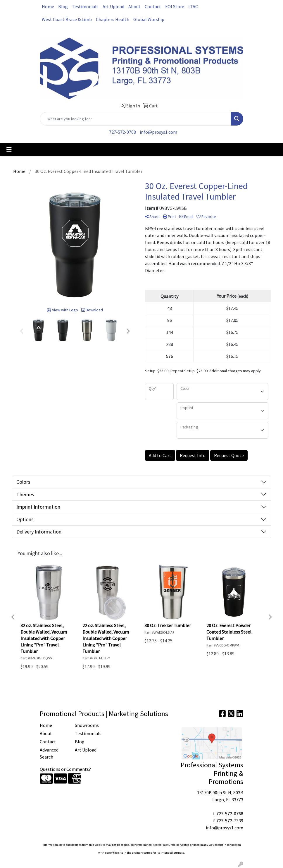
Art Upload (113, 6)
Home (48, 6)
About (134, 6)
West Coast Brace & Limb (67, 19)
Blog (63, 6)
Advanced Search (49, 753)
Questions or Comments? (65, 769)
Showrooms (87, 725)
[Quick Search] (135, 119)
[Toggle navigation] (9, 150)
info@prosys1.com (158, 132)
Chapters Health (113, 19)
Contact (153, 6)
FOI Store (175, 6)
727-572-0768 (122, 132)
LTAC (193, 6)
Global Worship (149, 19)
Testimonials (85, 6)
